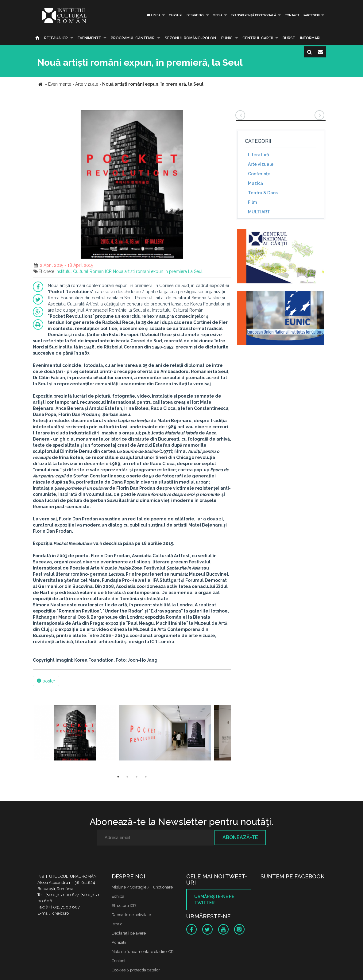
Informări (310, 38)
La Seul (195, 271)
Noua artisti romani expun (138, 271)
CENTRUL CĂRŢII (258, 38)
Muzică (255, 183)
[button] (226, 115)
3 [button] (137, 777)
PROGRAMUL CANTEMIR (133, 38)
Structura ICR (124, 906)
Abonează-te (240, 837)
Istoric (117, 924)
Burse (289, 38)
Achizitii (119, 942)
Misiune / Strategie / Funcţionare (142, 887)
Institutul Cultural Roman (80, 271)
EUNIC (227, 38)
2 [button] (127, 777)
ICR (108, 271)
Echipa (118, 896)
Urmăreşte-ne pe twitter (214, 900)
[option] (75, 734)
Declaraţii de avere (129, 933)
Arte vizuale (261, 164)
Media (218, 15)
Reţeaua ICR (56, 38)
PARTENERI (312, 15)
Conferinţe (259, 174)
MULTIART (259, 212)
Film (252, 202)
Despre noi (195, 15)
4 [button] (146, 777)
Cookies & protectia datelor (136, 970)
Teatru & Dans (263, 193)
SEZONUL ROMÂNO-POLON (190, 38)
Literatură (259, 155)
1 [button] (118, 777)
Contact (292, 15)
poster (46, 681)
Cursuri (176, 15)
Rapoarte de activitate (131, 915)
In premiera (176, 271)
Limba (153, 15)
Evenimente (89, 38)
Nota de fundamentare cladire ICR (143, 952)
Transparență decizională (253, 15)
